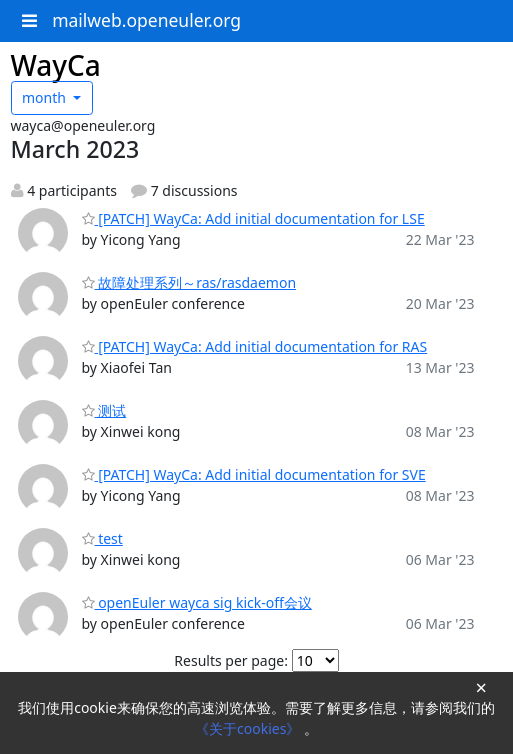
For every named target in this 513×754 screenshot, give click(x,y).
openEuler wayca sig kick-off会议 (197, 602)
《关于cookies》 (249, 728)
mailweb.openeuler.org (146, 20)
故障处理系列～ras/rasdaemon (189, 282)
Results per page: (231, 660)
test (102, 538)
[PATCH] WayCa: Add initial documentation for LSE (253, 218)
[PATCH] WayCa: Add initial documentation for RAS (255, 346)
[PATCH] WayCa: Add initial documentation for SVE (254, 474)
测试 (104, 410)
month (46, 97)
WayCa (56, 65)
